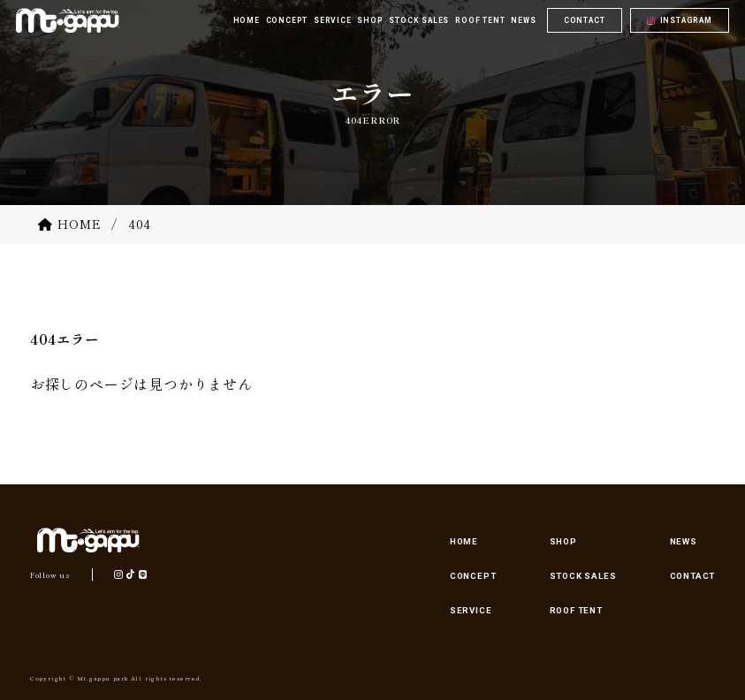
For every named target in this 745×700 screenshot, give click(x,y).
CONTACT (585, 25)
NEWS (684, 541)
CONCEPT (473, 576)
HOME (464, 541)
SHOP (563, 541)
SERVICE (471, 610)
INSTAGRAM (686, 25)
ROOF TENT (576, 610)
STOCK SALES (583, 576)
